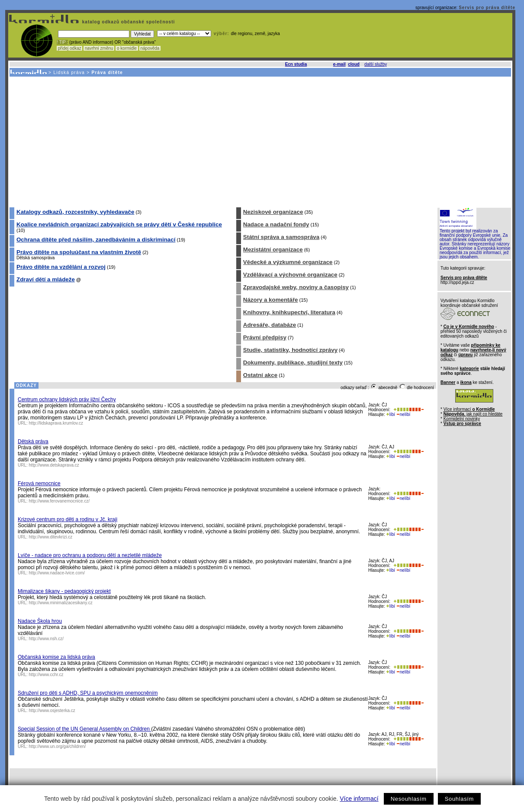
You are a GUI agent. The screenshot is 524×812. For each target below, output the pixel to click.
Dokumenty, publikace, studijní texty (293, 362)
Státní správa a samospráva (281, 237)
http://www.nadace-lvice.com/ (57, 573)
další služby (376, 64)
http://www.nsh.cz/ (47, 639)
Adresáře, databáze (270, 325)
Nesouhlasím (409, 799)
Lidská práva (69, 72)
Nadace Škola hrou (40, 621)
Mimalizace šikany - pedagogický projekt (64, 591)
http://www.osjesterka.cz (52, 710)
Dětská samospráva (35, 258)
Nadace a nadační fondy (276, 224)
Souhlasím (459, 799)
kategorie (469, 369)
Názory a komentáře (271, 300)
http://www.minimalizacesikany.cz (61, 603)
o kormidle (127, 48)
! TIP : (62, 42)
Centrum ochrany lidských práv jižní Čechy (67, 400)
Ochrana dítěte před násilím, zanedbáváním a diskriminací (96, 240)
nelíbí (403, 414)
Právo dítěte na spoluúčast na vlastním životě (79, 252)
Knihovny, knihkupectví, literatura (289, 312)
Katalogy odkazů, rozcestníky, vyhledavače (75, 212)
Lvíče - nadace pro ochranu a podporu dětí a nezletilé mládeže (90, 555)
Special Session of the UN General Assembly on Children (84, 729)
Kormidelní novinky (462, 419)
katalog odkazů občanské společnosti (128, 22)
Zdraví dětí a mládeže (46, 279)
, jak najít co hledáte (473, 414)
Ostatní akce (260, 375)
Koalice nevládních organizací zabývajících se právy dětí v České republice (119, 224)
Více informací (359, 799)
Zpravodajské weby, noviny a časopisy (296, 287)
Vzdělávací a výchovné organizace (290, 275)
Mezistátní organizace (273, 250)
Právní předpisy (265, 337)
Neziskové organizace (273, 212)
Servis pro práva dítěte (487, 8)
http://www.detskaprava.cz (54, 465)
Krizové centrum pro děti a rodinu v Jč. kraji (68, 519)
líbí (391, 414)
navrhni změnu (99, 48)
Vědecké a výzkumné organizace (288, 262)
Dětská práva (33, 441)
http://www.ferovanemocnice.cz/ (59, 501)
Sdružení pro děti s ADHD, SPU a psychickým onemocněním (88, 693)
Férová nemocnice (39, 483)
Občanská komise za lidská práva (56, 657)
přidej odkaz (69, 48)
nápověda (150, 48)
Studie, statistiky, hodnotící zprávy (290, 350)
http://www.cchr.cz (46, 675)
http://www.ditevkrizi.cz (51, 537)
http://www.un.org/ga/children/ (58, 746)
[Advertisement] (260, 142)
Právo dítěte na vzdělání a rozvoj (61, 267)
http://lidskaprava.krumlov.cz (56, 423)
